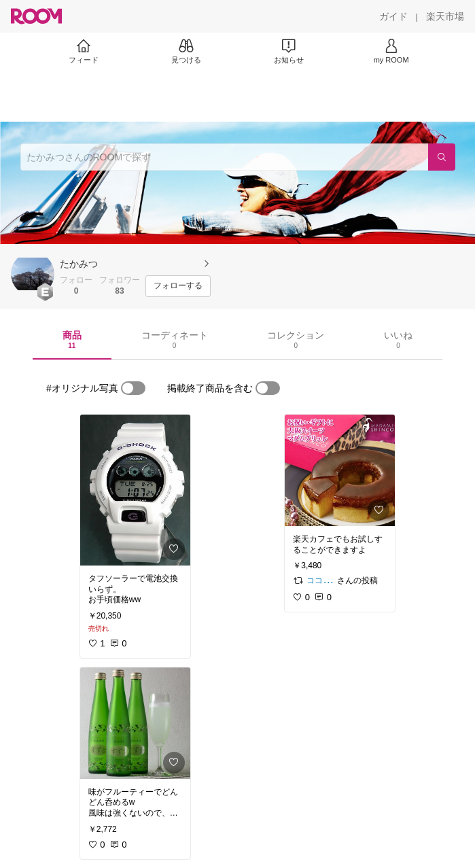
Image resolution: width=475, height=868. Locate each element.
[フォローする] (178, 286)
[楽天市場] (445, 16)
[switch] (133, 388)
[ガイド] (393, 16)
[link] (135, 490)
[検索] (442, 157)
